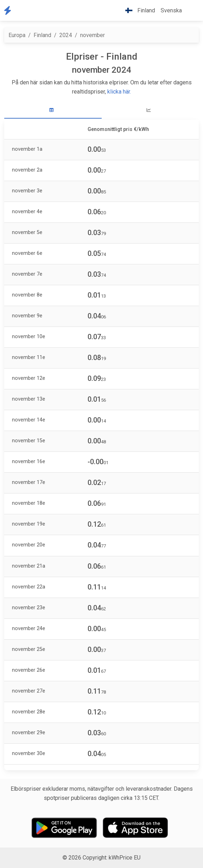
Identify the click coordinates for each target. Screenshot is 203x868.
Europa (17, 35)
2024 (66, 35)
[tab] (53, 110)
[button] (190, 11)
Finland (42, 35)
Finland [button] (137, 10)
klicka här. (119, 92)
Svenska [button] (171, 10)
